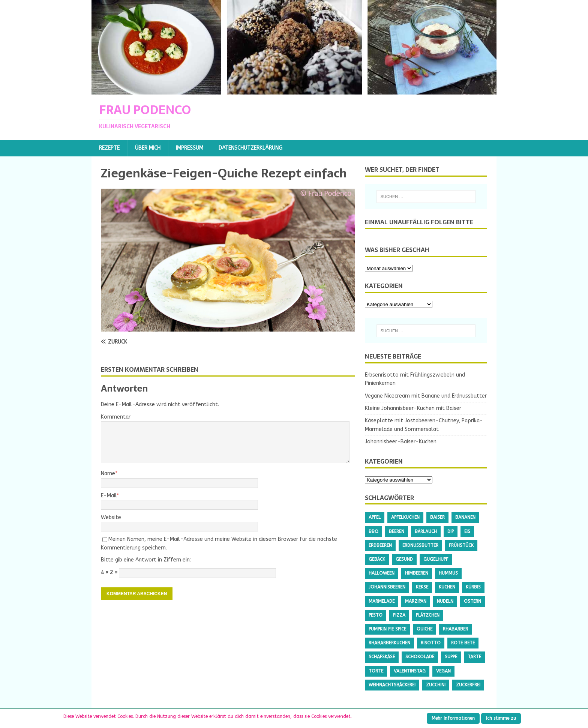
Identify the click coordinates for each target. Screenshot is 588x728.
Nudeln (445, 601)
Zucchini (436, 685)
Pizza (399, 615)
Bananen (465, 517)
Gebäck (377, 559)
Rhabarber (455, 629)
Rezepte (109, 148)
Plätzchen (428, 615)
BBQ (373, 531)
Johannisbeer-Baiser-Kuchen (401, 442)
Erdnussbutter (420, 545)
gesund (404, 559)
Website (111, 517)
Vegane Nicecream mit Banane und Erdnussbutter (426, 396)
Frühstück (461, 545)
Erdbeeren (380, 545)
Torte (376, 671)
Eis (467, 531)
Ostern (472, 601)
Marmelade (382, 601)
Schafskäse (382, 657)
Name (108, 474)
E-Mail (109, 496)
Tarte (474, 657)
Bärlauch (426, 531)
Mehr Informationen (453, 718)
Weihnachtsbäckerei (392, 685)
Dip (451, 531)
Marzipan (416, 601)
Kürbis (473, 587)
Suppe (451, 657)
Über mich (148, 148)
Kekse (422, 587)
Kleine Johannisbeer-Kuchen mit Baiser (413, 408)
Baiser (437, 517)
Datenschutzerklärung (250, 148)
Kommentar (116, 417)
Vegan (443, 671)
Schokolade (420, 657)
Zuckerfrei (468, 685)
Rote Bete (463, 643)
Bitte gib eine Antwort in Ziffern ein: (146, 560)
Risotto (431, 643)
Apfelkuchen (405, 517)
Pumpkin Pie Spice (387, 629)
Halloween (382, 573)
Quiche (424, 629)
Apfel (375, 517)
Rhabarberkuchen (389, 643)
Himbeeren (417, 573)
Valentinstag (410, 671)
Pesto (376, 615)
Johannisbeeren (387, 587)
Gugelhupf (436, 559)
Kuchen (447, 587)
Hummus (448, 573)
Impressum (190, 148)
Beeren (397, 531)
